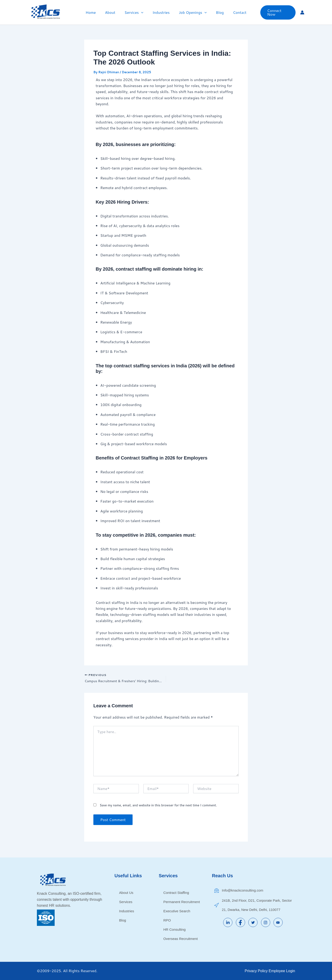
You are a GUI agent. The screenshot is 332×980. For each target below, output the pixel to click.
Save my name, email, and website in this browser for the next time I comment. (158, 806)
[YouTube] (278, 922)
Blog (216, 12)
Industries (161, 12)
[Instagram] (266, 922)
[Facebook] (240, 922)
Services (136, 12)
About (114, 12)
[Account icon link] (302, 12)
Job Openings (191, 12)
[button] (143, 12)
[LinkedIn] (228, 922)
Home (96, 12)
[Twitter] (253, 922)
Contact (234, 12)
